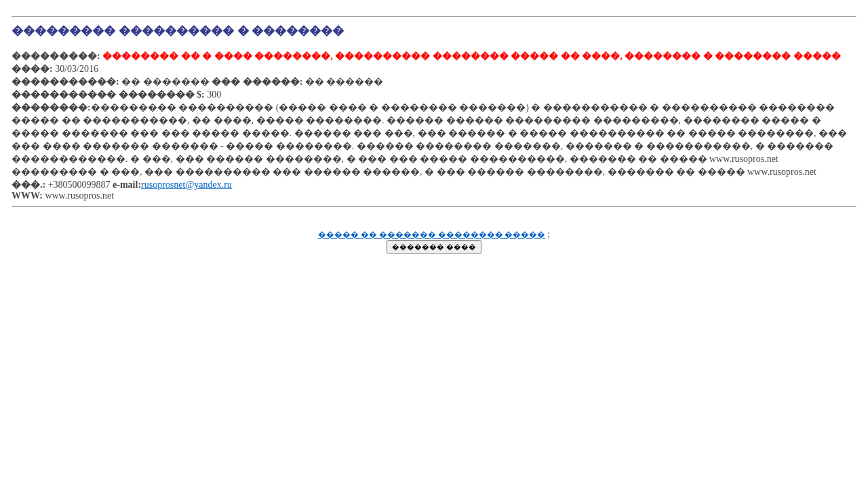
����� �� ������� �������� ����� (432, 235)
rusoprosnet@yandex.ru (186, 185)
